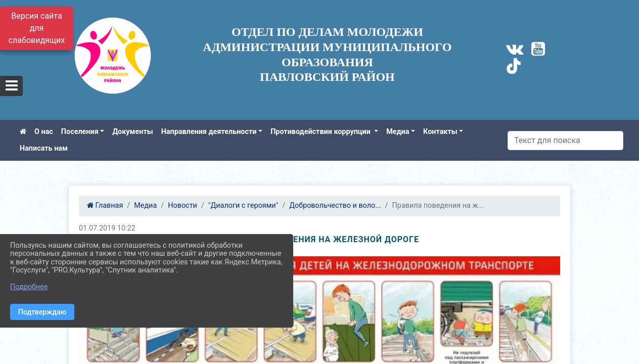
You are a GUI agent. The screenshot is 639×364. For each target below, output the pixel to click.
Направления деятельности (209, 132)
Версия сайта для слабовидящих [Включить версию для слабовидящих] (37, 28)
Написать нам (44, 148)
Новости (182, 206)
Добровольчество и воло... (335, 206)
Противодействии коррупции (321, 132)
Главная (105, 206)
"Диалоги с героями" (243, 206)
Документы (132, 132)
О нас (44, 132)
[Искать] (565, 141)
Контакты (440, 132)
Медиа (398, 132)
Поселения (80, 132)
